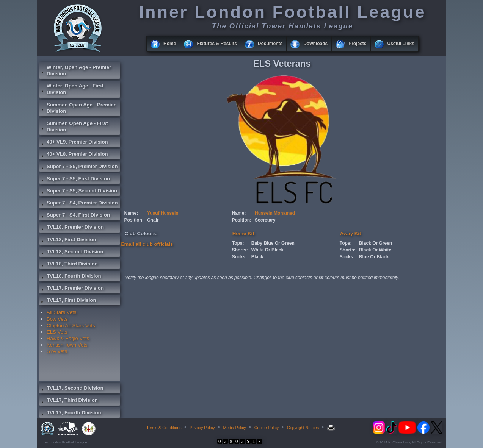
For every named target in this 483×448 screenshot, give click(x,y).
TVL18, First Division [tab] (67, 240)
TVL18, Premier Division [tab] (71, 228)
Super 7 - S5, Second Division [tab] (78, 192)
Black (257, 257)
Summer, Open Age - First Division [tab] (73, 126)
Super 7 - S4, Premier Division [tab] (78, 204)
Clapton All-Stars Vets (71, 325)
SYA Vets (57, 351)
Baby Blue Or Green (273, 243)
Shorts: (240, 250)
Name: (131, 213)
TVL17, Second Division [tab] (71, 389)
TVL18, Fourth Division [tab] (70, 277)
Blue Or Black (374, 257)
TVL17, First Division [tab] (67, 301)
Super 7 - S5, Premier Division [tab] (78, 167)
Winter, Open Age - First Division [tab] (71, 89)
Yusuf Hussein (163, 213)
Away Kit (350, 233)
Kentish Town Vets (67, 345)
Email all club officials (147, 244)
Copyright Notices (303, 428)
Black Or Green (376, 243)
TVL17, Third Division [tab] (68, 401)
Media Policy (234, 428)
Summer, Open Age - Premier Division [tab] (77, 108)
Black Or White (375, 250)
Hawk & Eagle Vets (68, 338)
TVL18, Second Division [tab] (71, 253)
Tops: (238, 243)
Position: (134, 220)
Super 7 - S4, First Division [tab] (74, 216)
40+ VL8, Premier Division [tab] (74, 155)
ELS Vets (57, 332)
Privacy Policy (202, 428)
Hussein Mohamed (275, 213)
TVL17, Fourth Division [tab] (70, 414)
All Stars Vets (61, 312)
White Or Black (267, 250)
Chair (153, 220)
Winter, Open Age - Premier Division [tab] (75, 70)
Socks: (239, 257)
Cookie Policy (267, 428)
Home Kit (243, 233)
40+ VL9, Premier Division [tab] (74, 143)
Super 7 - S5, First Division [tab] (74, 180)
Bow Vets (57, 319)
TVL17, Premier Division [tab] (71, 289)
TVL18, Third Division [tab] (68, 265)
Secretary (265, 220)
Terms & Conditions (164, 428)
